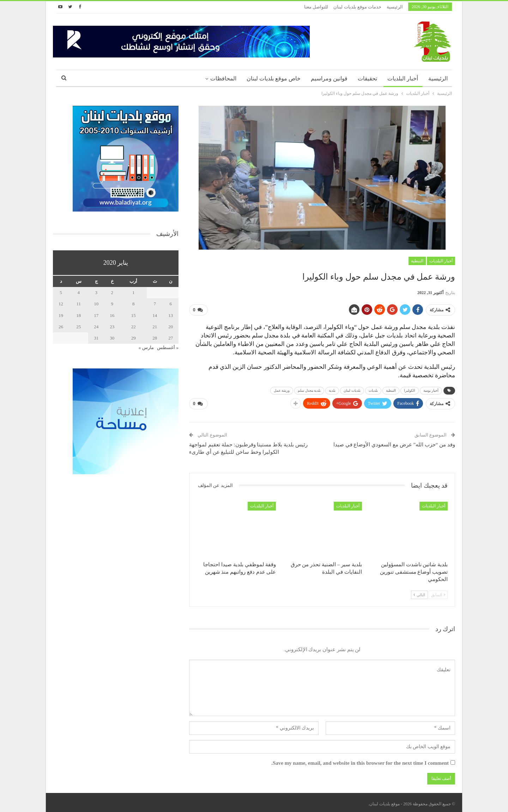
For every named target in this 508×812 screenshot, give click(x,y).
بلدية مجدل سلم (309, 389)
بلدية (332, 389)
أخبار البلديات (403, 78)
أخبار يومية (431, 389)
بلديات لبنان (352, 389)
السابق (438, 592)
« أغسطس (168, 347)
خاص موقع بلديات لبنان (274, 78)
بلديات (373, 389)
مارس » (146, 347)
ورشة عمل (282, 389)
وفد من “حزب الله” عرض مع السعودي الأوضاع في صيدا (394, 442)
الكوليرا (410, 389)
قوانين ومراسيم (329, 78)
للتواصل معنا (316, 7)
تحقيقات (367, 78)
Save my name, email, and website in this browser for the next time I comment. (360, 760)
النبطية (417, 261)
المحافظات (223, 78)
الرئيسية (395, 7)
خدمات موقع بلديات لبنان (357, 7)
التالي (419, 592)
